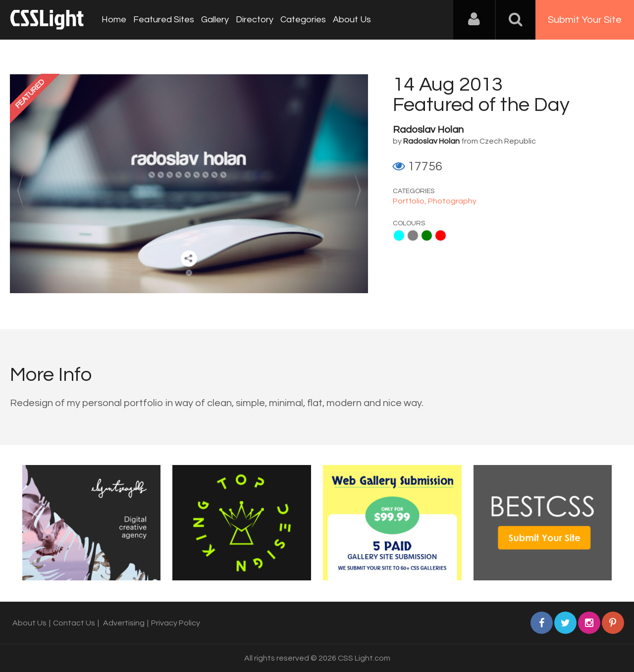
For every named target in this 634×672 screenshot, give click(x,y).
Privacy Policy (176, 623)
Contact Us (74, 623)
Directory (255, 20)
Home (114, 20)
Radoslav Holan (428, 130)
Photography (452, 201)
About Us (352, 20)
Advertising (124, 623)
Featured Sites (164, 20)
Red (441, 235)
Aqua (399, 235)
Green (427, 235)
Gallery (215, 20)
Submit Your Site (585, 20)
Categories (303, 20)
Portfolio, (410, 201)
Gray (413, 235)
